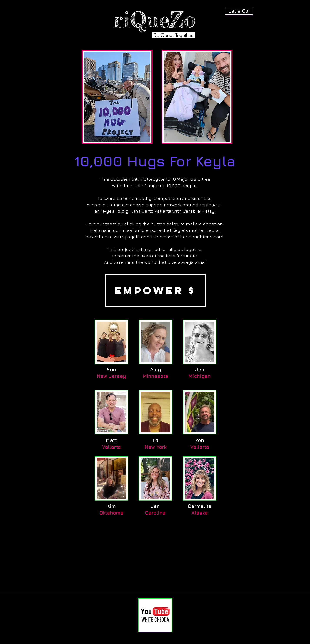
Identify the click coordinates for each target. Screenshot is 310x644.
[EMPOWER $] (155, 291)
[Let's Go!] (239, 11)
